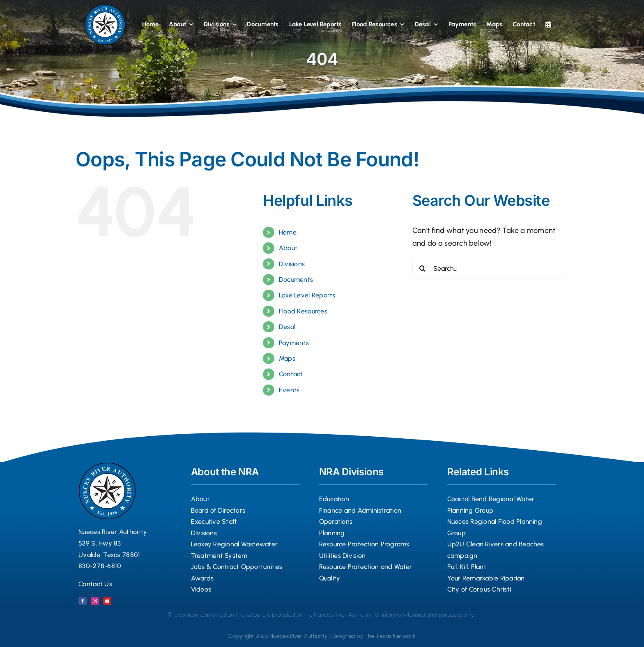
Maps (287, 358)
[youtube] (107, 601)
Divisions (292, 264)
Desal (287, 327)
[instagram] (95, 601)
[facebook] (83, 601)
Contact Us (95, 584)
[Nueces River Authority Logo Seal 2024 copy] (105, 8)
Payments (294, 343)
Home (288, 232)
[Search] (423, 268)
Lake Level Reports (307, 295)
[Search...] (490, 268)
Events (289, 390)
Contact (291, 374)
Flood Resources (303, 311)
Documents (296, 280)
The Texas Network (390, 636)
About (288, 248)
